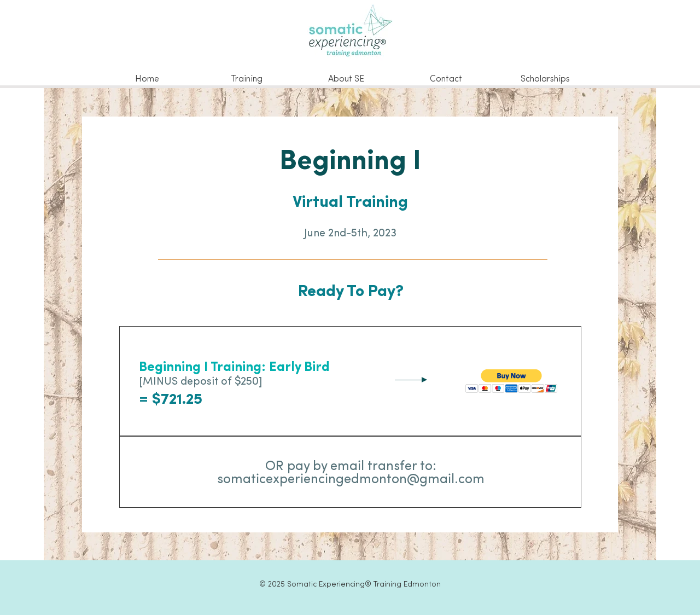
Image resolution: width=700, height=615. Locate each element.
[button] (512, 381)
